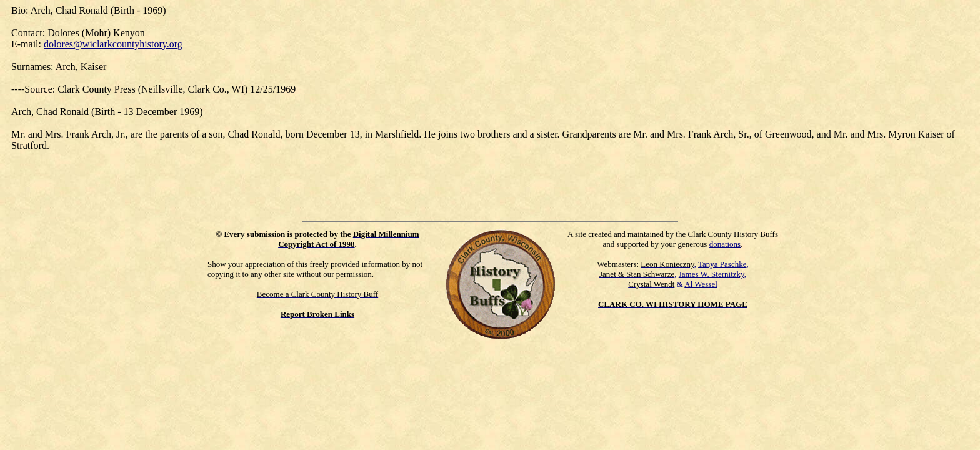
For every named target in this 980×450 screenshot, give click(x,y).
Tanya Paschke (722, 264)
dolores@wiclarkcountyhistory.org (113, 44)
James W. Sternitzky (712, 274)
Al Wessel (701, 284)
